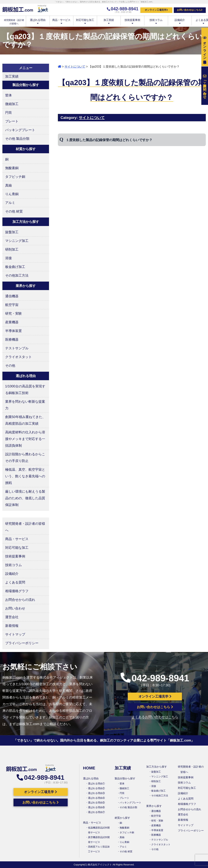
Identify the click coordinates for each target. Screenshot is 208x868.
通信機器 (12, 296)
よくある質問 (15, 582)
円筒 (9, 113)
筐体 (9, 95)
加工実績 (109, 21)
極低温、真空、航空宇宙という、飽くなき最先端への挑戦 (25, 476)
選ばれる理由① (96, 784)
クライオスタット (18, 357)
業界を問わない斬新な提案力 (25, 405)
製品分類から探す (125, 778)
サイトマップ (15, 634)
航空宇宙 (12, 305)
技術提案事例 (132, 21)
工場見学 (205, 47)
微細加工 (12, 104)
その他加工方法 (17, 275)
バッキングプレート (20, 130)
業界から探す (154, 806)
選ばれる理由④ (96, 798)
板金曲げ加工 (15, 267)
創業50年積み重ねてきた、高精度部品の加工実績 (25, 420)
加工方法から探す (157, 767)
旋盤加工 (12, 232)
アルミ (10, 203)
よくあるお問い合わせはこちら (155, 717)
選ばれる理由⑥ (96, 807)
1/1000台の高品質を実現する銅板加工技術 (25, 390)
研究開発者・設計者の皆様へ (25, 527)
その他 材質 (14, 211)
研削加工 (12, 249)
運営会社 (12, 617)
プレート (12, 121)
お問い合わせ (15, 608)
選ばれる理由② (96, 788)
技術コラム (156, 21)
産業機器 (12, 322)
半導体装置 (13, 331)
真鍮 (9, 185)
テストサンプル (17, 348)
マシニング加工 (17, 241)
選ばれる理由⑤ (96, 803)
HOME (89, 768)
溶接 (9, 258)
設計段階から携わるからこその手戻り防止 (25, 458)
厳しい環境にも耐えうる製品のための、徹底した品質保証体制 (25, 498)
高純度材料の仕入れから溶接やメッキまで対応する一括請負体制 (25, 439)
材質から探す (122, 818)
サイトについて (75, 67)
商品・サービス (61, 21)
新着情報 (12, 626)
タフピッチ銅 (15, 177)
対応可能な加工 (85, 21)
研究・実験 (13, 314)
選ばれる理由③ (96, 793)
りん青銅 (12, 194)
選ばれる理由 (38, 21)
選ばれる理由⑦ (96, 812)
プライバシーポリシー (22, 643)
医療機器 (12, 340)
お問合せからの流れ (20, 600)
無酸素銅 (12, 168)
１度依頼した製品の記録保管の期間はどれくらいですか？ (109, 140)
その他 (10, 366)
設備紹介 (180, 21)
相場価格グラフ (17, 591)
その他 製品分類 (17, 139)
